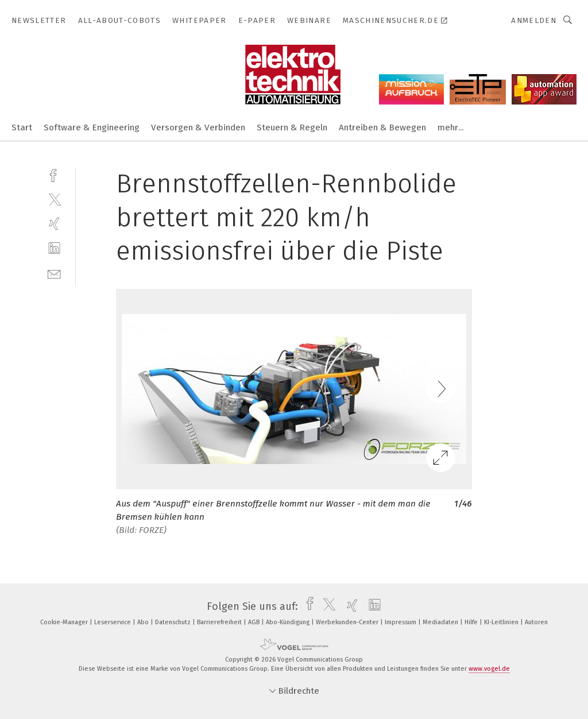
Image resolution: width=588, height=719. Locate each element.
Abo (144, 622)
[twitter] (54, 199)
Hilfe (472, 622)
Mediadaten (441, 622)
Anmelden (534, 20)
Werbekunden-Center (348, 622)
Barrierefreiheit (220, 622)
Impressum (401, 622)
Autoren (536, 622)
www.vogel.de (489, 669)
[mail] (54, 273)
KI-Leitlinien (502, 622)
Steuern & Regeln (292, 127)
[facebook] (54, 174)
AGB (255, 622)
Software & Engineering (92, 127)
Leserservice (113, 622)
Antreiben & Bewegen (382, 127)
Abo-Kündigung (289, 622)
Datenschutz (174, 622)
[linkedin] (54, 248)
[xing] (54, 224)
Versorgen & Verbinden (198, 127)
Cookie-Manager (65, 622)
